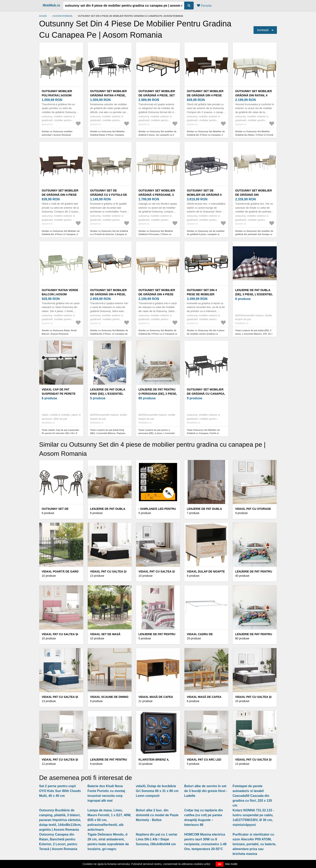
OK (220, 864)
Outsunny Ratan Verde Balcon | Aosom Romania (60, 294)
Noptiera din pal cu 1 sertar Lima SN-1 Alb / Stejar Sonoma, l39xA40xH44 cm (157, 839)
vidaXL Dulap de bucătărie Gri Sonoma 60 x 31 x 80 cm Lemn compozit (157, 791)
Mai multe (231, 864)
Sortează (263, 30)
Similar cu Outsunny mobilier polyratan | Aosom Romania (57, 133)
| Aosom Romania (62, 16)
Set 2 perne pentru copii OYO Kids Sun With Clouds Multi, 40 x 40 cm (60, 791)
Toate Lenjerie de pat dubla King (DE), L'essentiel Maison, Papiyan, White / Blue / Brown (108, 433)
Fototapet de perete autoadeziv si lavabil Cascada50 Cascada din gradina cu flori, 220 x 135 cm (252, 796)
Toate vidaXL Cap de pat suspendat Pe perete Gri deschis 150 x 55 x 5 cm (60, 433)
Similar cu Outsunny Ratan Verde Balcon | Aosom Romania (59, 332)
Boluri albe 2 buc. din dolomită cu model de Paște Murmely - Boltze (157, 815)
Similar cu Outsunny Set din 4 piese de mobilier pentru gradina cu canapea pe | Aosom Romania (206, 334)
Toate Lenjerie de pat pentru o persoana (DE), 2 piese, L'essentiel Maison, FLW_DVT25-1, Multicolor (157, 433)
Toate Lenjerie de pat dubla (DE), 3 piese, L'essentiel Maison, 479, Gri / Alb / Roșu (254, 334)
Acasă (43, 16)
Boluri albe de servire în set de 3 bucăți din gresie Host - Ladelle (206, 791)
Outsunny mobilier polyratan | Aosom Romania (57, 95)
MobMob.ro (51, 5)
